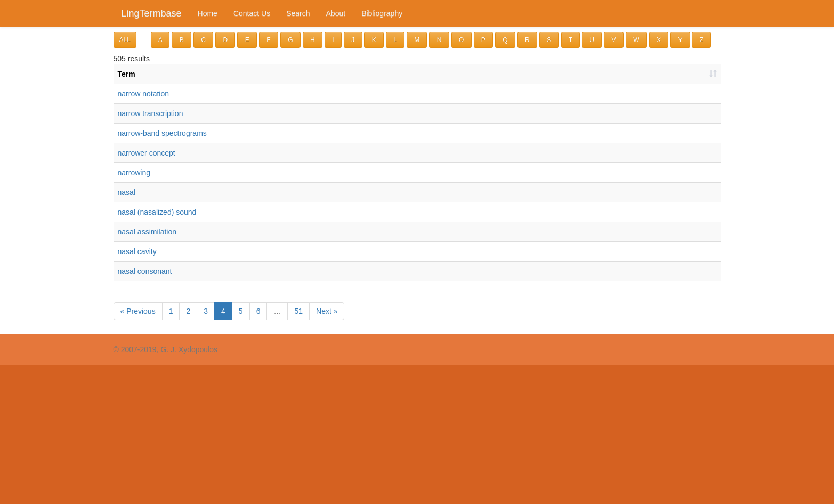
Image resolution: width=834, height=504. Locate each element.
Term (127, 74)
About (336, 13)
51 (298, 311)
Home (208, 13)
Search (298, 13)
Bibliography (382, 13)
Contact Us (252, 13)
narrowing (134, 173)
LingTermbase (152, 13)
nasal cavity (137, 251)
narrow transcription (151, 113)
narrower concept (147, 153)
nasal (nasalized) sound (157, 212)
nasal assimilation (147, 232)
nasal (127, 192)
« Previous (138, 311)
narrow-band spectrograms (162, 133)
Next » (327, 311)
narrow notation (144, 94)
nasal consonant (145, 271)
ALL (125, 40)
